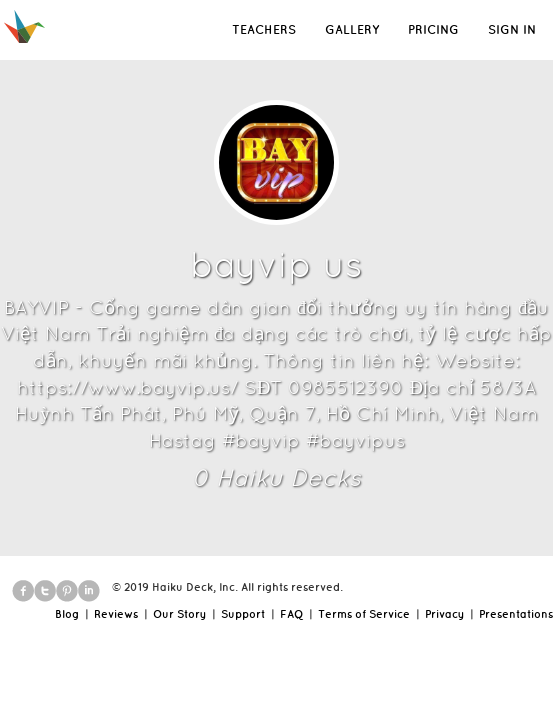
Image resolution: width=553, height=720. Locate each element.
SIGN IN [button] (512, 29)
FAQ (291, 614)
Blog (67, 614)
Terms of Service (364, 614)
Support (243, 614)
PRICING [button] (433, 29)
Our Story (179, 614)
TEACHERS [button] (264, 29)
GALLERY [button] (352, 29)
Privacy (444, 614)
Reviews (116, 614)
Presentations (516, 614)
